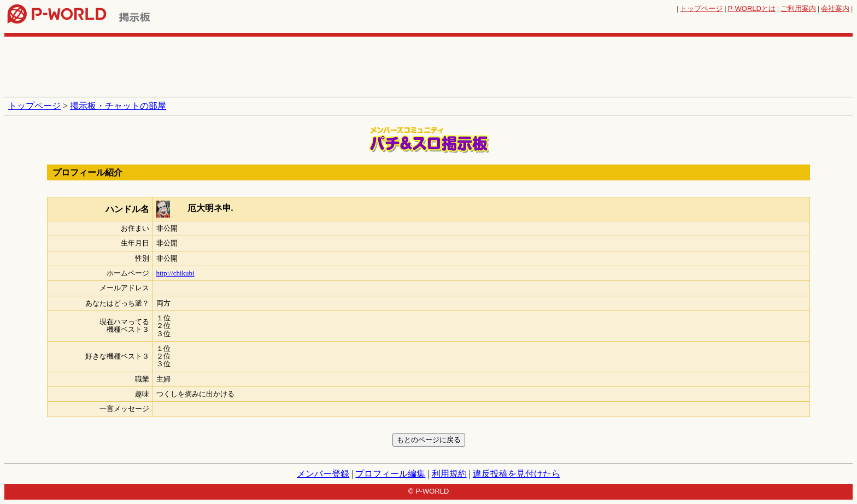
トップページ (701, 8)
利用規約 (449, 474)
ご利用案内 (798, 8)
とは (752, 8)
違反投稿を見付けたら (516, 474)
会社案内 (835, 8)
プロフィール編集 (390, 474)
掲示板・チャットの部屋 (118, 106)
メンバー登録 (323, 474)
